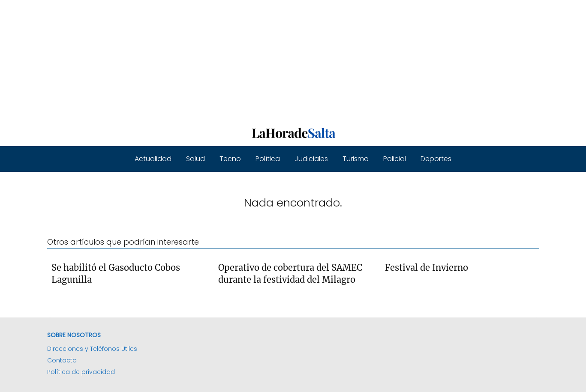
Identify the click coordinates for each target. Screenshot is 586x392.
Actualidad (153, 159)
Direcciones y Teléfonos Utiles (92, 349)
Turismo (356, 159)
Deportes (436, 159)
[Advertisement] (257, 60)
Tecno (230, 159)
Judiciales (311, 159)
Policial (395, 159)
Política (268, 159)
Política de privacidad (81, 372)
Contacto (62, 360)
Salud (195, 159)
